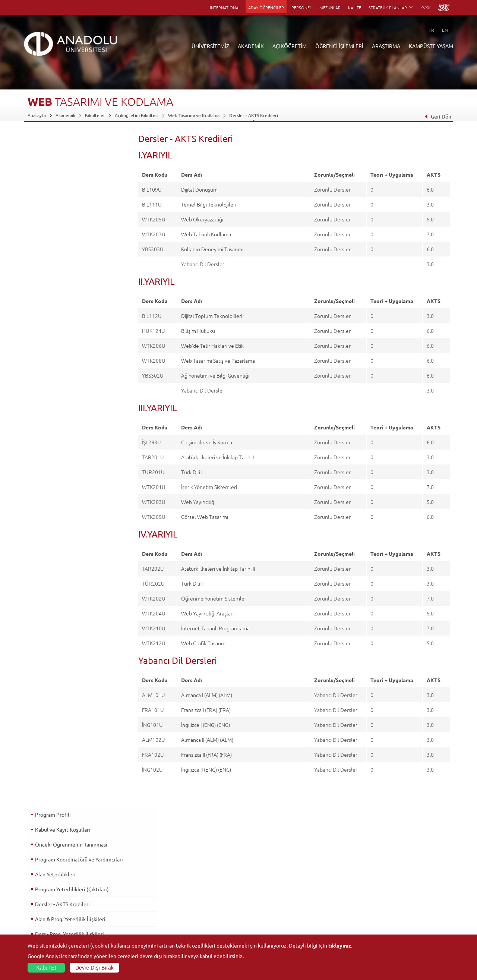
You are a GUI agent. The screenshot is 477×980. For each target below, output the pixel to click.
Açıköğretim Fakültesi (137, 115)
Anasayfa (37, 115)
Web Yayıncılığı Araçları (207, 613)
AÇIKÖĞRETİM (290, 46)
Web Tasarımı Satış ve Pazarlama (218, 360)
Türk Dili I (192, 472)
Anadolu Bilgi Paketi (258, 882)
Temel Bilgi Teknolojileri (209, 204)
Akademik (65, 115)
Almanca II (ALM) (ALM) (207, 740)
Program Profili (53, 141)
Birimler (316, 865)
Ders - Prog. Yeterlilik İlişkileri (69, 261)
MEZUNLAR (330, 7)
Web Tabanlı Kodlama (206, 234)
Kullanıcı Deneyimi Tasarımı (212, 249)
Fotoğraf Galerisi (395, 933)
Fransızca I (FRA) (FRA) (206, 710)
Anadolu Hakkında (46, 865)
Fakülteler (95, 115)
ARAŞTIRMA (386, 46)
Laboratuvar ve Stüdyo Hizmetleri (342, 925)
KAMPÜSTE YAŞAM (431, 46)
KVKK (426, 7)
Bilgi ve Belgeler (44, 916)
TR (431, 30)
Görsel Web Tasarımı (205, 517)
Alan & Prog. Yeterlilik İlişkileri (70, 246)
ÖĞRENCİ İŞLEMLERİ (339, 46)
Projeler (316, 891)
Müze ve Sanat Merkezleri (404, 891)
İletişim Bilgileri (43, 933)
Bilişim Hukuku (198, 331)
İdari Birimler (41, 882)
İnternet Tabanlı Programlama (215, 628)
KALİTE (355, 7)
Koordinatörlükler (326, 882)
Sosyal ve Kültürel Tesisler (404, 865)
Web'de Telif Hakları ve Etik (212, 346)
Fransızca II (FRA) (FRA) (206, 754)
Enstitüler (108, 873)
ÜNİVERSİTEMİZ (210, 46)
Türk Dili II (192, 583)
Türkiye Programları (188, 882)
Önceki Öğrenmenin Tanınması (71, 171)
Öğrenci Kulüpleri (396, 916)
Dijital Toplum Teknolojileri (212, 316)
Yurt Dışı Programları (189, 899)
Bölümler (37, 891)
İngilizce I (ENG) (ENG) (206, 725)
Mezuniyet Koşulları (58, 290)
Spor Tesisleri (391, 899)
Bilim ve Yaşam (323, 933)
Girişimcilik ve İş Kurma (207, 442)
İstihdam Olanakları (57, 320)
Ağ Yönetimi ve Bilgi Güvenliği (215, 375)
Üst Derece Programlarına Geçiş (72, 305)
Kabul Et (46, 968)
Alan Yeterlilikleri (55, 201)
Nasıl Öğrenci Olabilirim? (192, 908)
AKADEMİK (251, 46)
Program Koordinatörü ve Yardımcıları (79, 186)
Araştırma (178, 891)
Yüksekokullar (112, 891)
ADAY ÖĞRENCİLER (266, 7)
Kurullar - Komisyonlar (50, 899)
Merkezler (318, 873)
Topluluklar (389, 908)
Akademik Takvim (185, 916)
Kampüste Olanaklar (398, 925)
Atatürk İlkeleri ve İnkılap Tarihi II (218, 568)
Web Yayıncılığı (198, 502)
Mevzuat (36, 925)
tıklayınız (340, 945)
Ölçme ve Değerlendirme (64, 275)
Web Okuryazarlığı (202, 219)
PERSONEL (302, 7)
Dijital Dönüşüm (199, 189)
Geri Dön (438, 116)
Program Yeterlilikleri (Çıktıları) (72, 216)
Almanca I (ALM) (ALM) (207, 695)
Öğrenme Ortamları (188, 925)
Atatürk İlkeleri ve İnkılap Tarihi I (217, 457)
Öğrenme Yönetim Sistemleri (214, 598)
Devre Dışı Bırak (94, 968)
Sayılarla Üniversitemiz (50, 873)
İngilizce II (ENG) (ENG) (206, 769)
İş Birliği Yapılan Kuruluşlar (54, 908)
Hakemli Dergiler (325, 899)
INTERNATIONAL (225, 7)
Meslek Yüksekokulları (120, 882)
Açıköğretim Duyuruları (192, 865)
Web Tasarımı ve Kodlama (194, 115)
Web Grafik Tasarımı (204, 643)
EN (445, 30)
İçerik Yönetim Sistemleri (209, 487)
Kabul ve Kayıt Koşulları (62, 156)
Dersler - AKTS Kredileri (254, 115)
